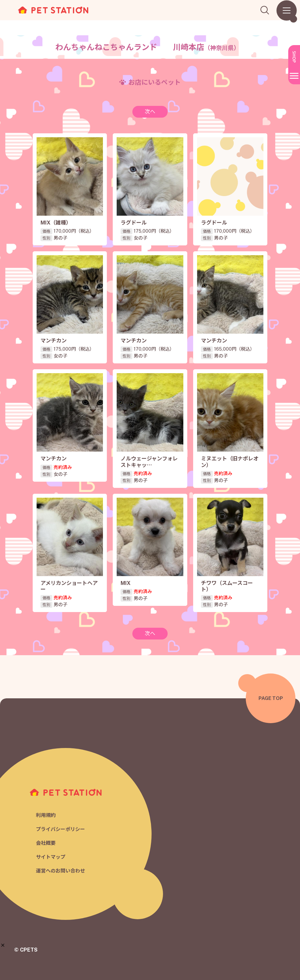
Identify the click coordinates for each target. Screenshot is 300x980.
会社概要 (46, 843)
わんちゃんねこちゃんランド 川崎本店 (147, 47)
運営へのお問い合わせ (60, 871)
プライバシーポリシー (60, 829)
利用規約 (46, 815)
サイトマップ (51, 857)
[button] (3, 945)
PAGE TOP (271, 698)
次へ (150, 112)
